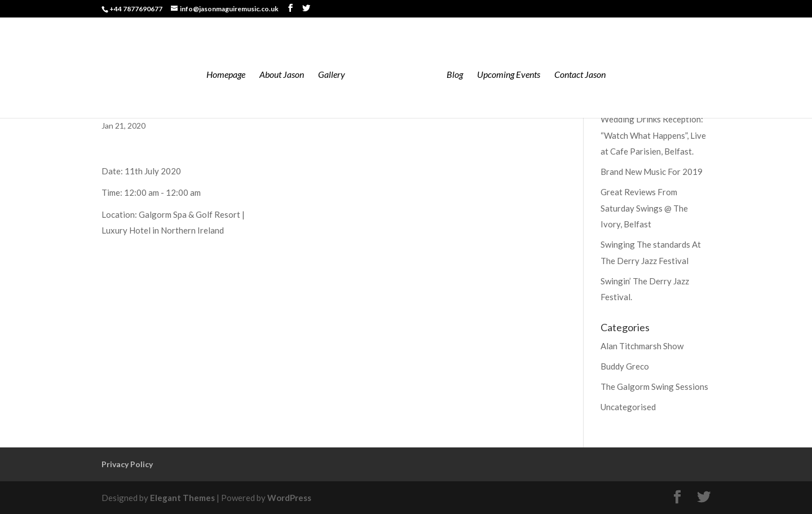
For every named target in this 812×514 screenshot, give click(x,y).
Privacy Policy (127, 464)
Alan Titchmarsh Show (642, 346)
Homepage (226, 75)
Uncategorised (628, 407)
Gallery (332, 75)
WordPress (289, 498)
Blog (455, 75)
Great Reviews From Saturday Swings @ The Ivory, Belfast (644, 208)
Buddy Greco (625, 366)
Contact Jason (580, 75)
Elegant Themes (182, 498)
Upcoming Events (509, 75)
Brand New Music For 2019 (652, 172)
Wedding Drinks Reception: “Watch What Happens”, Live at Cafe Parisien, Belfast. (653, 135)
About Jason (282, 75)
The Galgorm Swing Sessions (654, 386)
